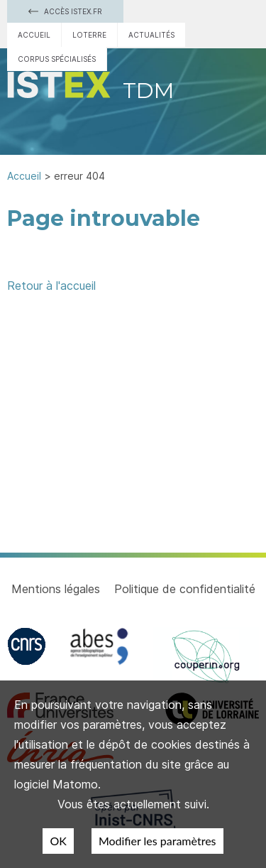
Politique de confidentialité (185, 589)
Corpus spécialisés (57, 59)
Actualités (151, 35)
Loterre (89, 35)
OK (58, 841)
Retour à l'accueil (51, 286)
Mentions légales (56, 589)
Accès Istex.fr (65, 11)
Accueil (34, 35)
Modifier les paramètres (157, 841)
